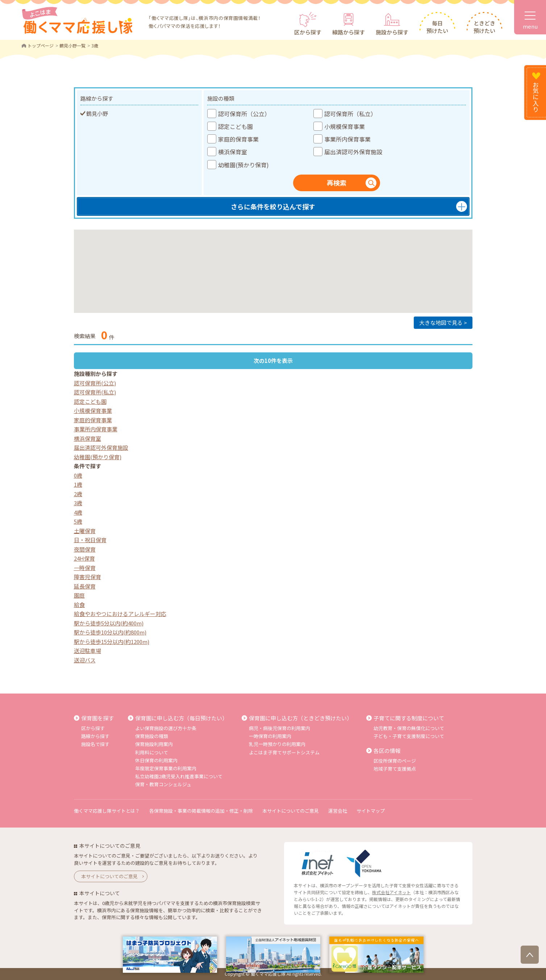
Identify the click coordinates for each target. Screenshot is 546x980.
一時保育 (85, 568)
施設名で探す (95, 744)
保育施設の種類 (152, 736)
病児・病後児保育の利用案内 (280, 728)
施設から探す (392, 32)
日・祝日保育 (90, 540)
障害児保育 (87, 577)
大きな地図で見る (441, 323)
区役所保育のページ (395, 761)
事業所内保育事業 (96, 429)
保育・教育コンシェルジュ (163, 784)
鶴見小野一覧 (72, 45)
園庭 (79, 595)
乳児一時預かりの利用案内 (277, 744)
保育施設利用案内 (154, 744)
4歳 (78, 512)
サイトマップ (371, 811)
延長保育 (85, 586)
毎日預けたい (437, 27)
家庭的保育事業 (93, 420)
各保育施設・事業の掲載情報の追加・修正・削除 (201, 811)
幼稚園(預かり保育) (98, 457)
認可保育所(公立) (95, 383)
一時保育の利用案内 (270, 736)
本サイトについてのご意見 (291, 811)
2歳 (78, 494)
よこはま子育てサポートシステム (284, 752)
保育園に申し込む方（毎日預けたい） (181, 718)
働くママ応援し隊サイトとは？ (107, 811)
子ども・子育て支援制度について (409, 736)
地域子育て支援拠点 (395, 769)
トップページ (41, 45)
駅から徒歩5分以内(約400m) (109, 623)
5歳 (78, 521)
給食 (79, 605)
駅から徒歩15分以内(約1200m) (112, 642)
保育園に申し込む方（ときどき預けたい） (301, 718)
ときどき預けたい (484, 27)
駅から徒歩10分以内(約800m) (110, 632)
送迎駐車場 (87, 651)
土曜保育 (85, 531)
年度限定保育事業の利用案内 (166, 768)
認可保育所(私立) (95, 392)
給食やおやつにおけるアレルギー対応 (120, 614)
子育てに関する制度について (409, 718)
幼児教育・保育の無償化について (409, 728)
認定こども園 (90, 401)
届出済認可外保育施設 (101, 447)
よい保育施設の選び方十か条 (166, 728)
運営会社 (338, 811)
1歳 (78, 484)
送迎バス (85, 660)
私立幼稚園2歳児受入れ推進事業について (179, 776)
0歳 (78, 475)
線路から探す (349, 32)
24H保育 (84, 558)
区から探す (308, 32)
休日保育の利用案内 (156, 760)
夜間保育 (85, 549)
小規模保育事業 (93, 411)
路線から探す (95, 736)
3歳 (78, 503)
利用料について (152, 752)
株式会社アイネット (391, 892)
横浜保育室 (87, 438)
